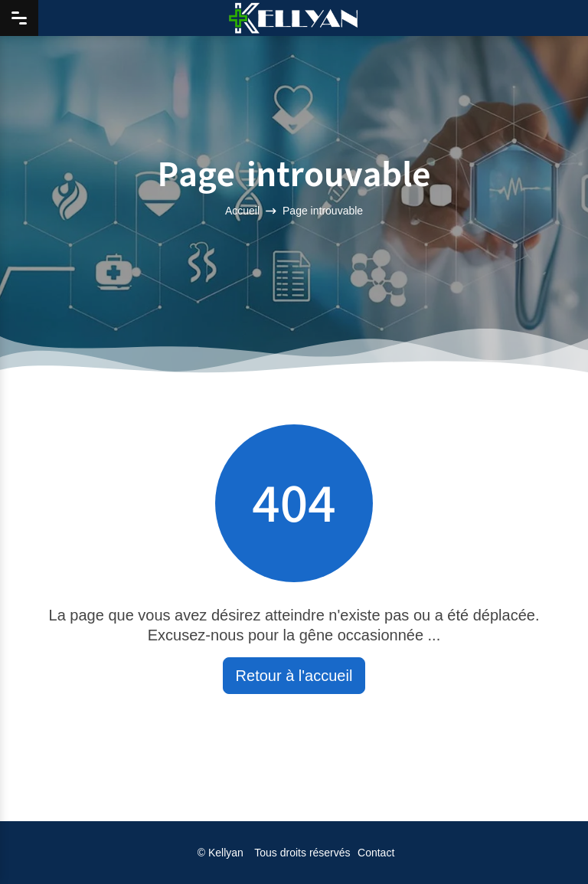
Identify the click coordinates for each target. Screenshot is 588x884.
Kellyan (226, 853)
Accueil (242, 211)
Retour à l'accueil (294, 676)
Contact (376, 853)
